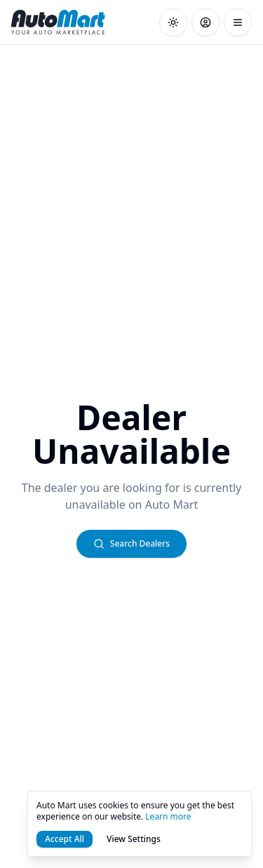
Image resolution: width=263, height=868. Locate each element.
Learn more (168, 816)
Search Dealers (131, 543)
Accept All (65, 839)
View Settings (134, 839)
